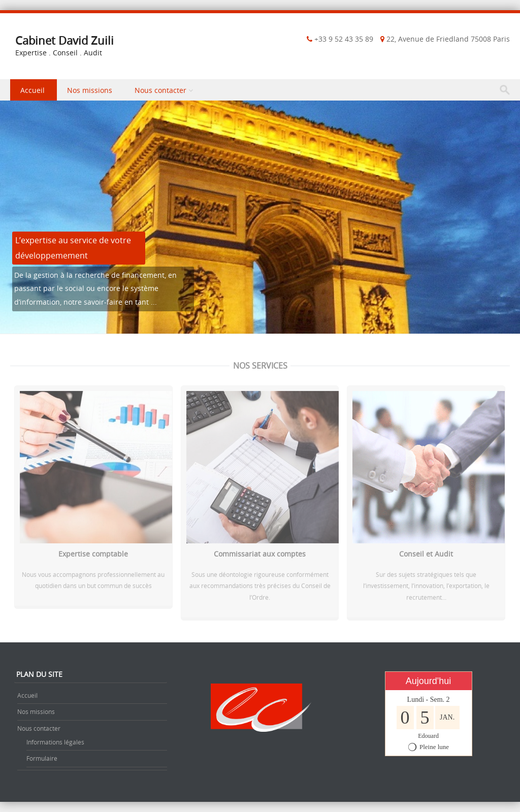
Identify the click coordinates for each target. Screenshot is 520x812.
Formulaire (42, 758)
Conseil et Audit (426, 556)
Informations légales (55, 742)
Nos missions (90, 90)
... (154, 302)
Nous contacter (160, 90)
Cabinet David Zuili (64, 40)
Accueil (32, 90)
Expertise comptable (93, 556)
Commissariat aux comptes (260, 556)
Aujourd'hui (429, 681)
